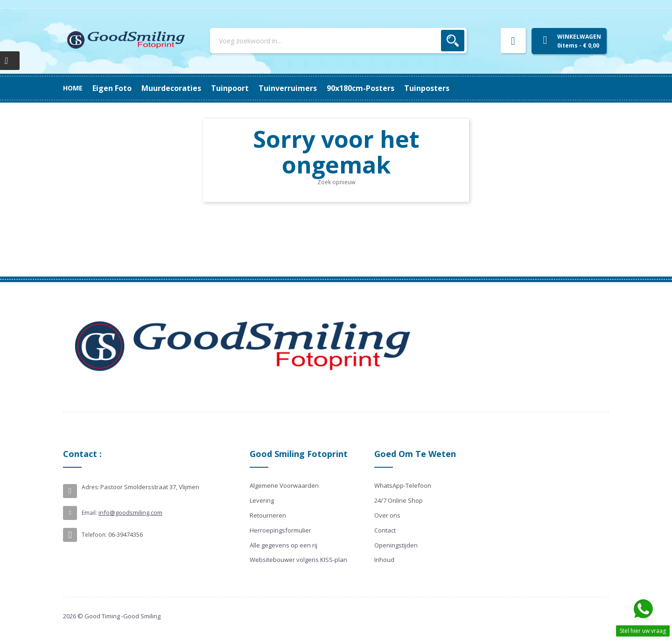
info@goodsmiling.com (130, 512)
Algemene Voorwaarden (284, 485)
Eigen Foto (437, 88)
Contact (385, 530)
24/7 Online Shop (399, 500)
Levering (262, 500)
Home (73, 88)
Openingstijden (396, 545)
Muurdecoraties (376, 88)
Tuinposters (115, 88)
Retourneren (268, 515)
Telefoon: (94, 535)
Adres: (90, 487)
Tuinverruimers (257, 88)
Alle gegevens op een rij (283, 545)
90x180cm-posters (183, 88)
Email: (89, 513)
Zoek (453, 41)
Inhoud (384, 560)
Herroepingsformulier (280, 530)
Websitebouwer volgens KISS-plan (298, 560)
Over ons (387, 515)
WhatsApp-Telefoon (403, 485)
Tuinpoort (316, 88)
